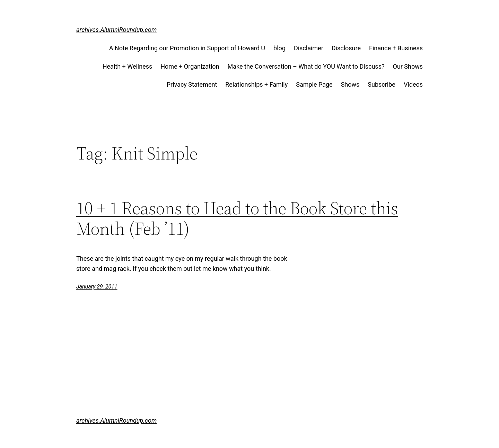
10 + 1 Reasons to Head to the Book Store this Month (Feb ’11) (237, 218)
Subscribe (382, 84)
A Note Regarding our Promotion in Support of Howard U (187, 48)
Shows (350, 84)
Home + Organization (190, 66)
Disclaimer (309, 48)
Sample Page (314, 84)
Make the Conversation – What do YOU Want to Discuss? (306, 66)
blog (279, 48)
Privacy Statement (192, 84)
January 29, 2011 (97, 287)
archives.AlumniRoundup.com (116, 30)
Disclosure (346, 48)
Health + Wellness (128, 66)
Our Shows (408, 66)
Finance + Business (396, 48)
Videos (413, 84)
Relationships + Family (256, 84)
